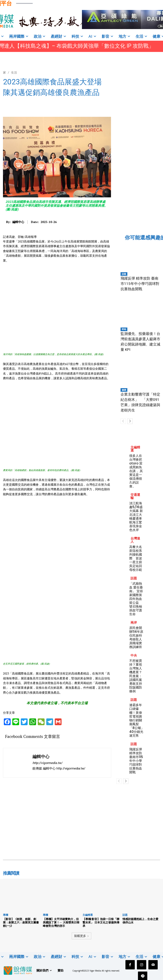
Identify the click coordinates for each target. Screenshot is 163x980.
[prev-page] (123, 421)
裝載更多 (81, 936)
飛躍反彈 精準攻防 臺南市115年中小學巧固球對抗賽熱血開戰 (140, 284)
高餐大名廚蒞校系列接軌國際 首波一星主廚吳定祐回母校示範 (136, 558)
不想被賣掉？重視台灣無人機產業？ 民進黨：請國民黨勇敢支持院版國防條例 (137, 676)
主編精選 (135, 449)
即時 (124, 329)
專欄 (6, 915)
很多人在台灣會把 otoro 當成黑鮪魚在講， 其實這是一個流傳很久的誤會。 (136, 471)
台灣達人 (135, 540)
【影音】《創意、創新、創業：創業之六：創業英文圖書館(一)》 (21, 922)
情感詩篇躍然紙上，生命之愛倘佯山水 (140, 921)
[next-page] (130, 421)
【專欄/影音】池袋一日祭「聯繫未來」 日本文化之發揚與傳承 (101, 922)
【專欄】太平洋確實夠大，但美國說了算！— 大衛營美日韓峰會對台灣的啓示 (61, 922)
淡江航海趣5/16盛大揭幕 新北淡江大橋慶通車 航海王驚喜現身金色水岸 (136, 516)
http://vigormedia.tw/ (47, 763)
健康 (124, 390)
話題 (124, 274)
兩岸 (134, 622)
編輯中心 (18, 222)
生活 (14, 72)
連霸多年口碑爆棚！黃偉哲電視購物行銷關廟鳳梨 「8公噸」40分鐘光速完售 (137, 720)
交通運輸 (135, 496)
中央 (134, 655)
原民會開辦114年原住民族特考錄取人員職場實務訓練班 (136, 637)
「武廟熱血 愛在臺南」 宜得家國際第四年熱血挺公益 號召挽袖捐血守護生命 (136, 599)
